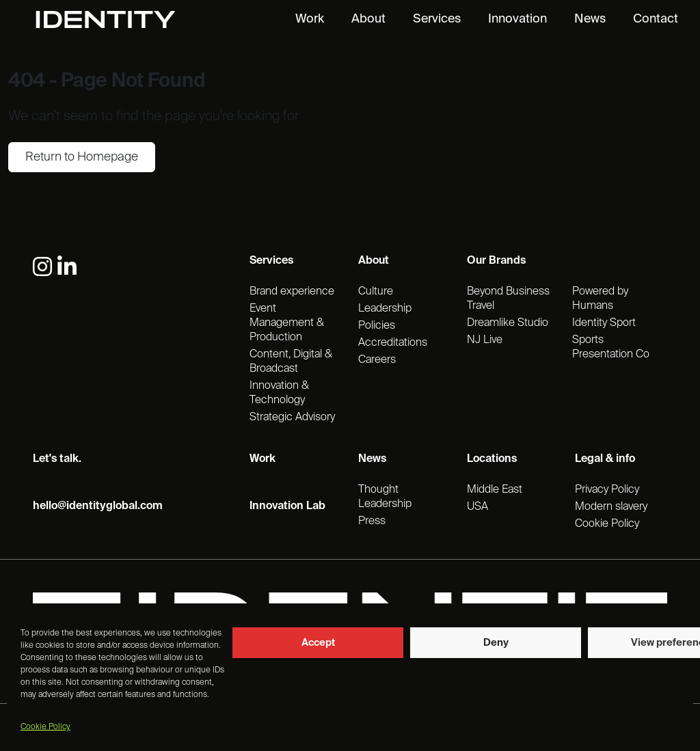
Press (372, 521)
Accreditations (393, 343)
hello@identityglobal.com (98, 506)
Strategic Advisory (292, 418)
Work (310, 19)
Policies (377, 326)
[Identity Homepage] (120, 19)
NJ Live (485, 340)
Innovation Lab (287, 506)
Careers (377, 360)
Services (437, 19)
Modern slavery (611, 507)
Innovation (517, 19)
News (590, 19)
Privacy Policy (607, 490)
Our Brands (496, 261)
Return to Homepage (82, 157)
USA (477, 507)
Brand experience (292, 292)
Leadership (385, 309)
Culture (376, 292)
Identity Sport (604, 323)
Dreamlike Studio (508, 323)
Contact (656, 19)
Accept (318, 643)
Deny (496, 643)
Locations (492, 459)
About (368, 19)
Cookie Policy (45, 727)
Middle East (495, 490)
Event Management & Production (287, 323)
